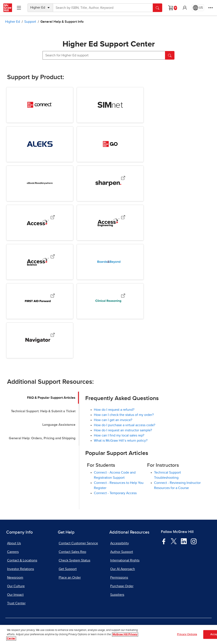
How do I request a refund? (114, 410)
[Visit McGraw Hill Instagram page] (194, 541)
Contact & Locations (22, 560)
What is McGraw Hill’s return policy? (121, 441)
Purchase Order (122, 586)
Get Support (68, 569)
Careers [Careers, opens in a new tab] (13, 552)
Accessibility (120, 543)
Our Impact (15, 595)
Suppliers (117, 595)
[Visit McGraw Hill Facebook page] (164, 541)
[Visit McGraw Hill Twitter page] (174, 541)
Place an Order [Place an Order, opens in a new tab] (70, 578)
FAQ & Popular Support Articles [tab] (51, 398)
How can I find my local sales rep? (119, 435)
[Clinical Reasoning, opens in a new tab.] (123, 297)
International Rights (125, 560)
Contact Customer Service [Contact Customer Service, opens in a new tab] (78, 543)
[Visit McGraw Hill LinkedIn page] (184, 541)
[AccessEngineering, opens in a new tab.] (123, 218)
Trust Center (16, 603)
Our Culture (16, 586)
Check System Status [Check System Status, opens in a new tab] (74, 560)
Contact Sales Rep (72, 552)
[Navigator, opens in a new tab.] (53, 336)
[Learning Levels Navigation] (19, 8)
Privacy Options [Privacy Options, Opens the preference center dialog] (187, 634)
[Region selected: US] (198, 8)
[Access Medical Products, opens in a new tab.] (53, 218)
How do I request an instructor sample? (123, 430)
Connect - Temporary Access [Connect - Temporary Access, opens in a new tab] (115, 493)
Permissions (119, 578)
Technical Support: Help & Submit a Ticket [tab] (43, 411)
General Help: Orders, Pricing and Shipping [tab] (42, 438)
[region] (108, 634)
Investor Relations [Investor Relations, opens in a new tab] (21, 569)
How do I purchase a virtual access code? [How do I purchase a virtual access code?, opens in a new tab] (125, 425)
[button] (185, 8)
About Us (14, 543)
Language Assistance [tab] (59, 425)
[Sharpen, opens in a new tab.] (123, 179)
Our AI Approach (123, 569)
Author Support (122, 552)
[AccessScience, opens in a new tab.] (53, 257)
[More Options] (211, 8)
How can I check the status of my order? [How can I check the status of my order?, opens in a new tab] (124, 415)
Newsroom (15, 578)
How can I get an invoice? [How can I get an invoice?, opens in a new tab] (113, 420)
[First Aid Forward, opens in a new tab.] (53, 297)
